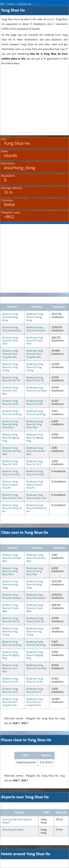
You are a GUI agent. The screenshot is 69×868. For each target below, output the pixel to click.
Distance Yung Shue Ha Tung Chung (10, 367)
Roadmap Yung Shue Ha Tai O (35, 463)
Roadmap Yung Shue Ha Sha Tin (35, 379)
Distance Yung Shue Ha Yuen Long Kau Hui (10, 354)
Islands (50, 19)
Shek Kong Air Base (13, 830)
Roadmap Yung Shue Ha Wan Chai (36, 496)
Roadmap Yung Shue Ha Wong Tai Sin (36, 508)
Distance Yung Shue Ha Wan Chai (12, 496)
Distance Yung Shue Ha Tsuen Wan (10, 341)
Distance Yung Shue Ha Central (11, 473)
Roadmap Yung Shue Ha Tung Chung (35, 367)
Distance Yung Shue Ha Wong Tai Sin (12, 508)
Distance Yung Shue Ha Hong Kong (10, 317)
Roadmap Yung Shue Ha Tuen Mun (37, 389)
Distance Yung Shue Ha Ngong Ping (11, 438)
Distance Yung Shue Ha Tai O (10, 463)
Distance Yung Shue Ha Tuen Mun (10, 391)
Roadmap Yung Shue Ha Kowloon (36, 329)
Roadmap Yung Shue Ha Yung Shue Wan (35, 424)
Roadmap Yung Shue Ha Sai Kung (36, 413)
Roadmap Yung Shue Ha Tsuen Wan (35, 341)
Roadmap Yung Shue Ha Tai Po (35, 402)
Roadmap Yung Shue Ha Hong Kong (35, 317)
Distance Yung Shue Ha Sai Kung (12, 413)
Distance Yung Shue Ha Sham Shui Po (10, 485)
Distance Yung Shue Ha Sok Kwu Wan (12, 451)
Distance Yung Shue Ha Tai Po (10, 402)
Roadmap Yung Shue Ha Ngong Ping (35, 438)
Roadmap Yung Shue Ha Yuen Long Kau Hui (35, 354)
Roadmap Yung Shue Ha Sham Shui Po (35, 485)
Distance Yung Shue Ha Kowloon (12, 329)
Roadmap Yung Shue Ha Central (35, 473)
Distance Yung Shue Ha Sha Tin (11, 379)
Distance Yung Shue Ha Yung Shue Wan (10, 424)
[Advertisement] (34, 101)
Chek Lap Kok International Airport (17, 821)
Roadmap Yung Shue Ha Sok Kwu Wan (36, 451)
